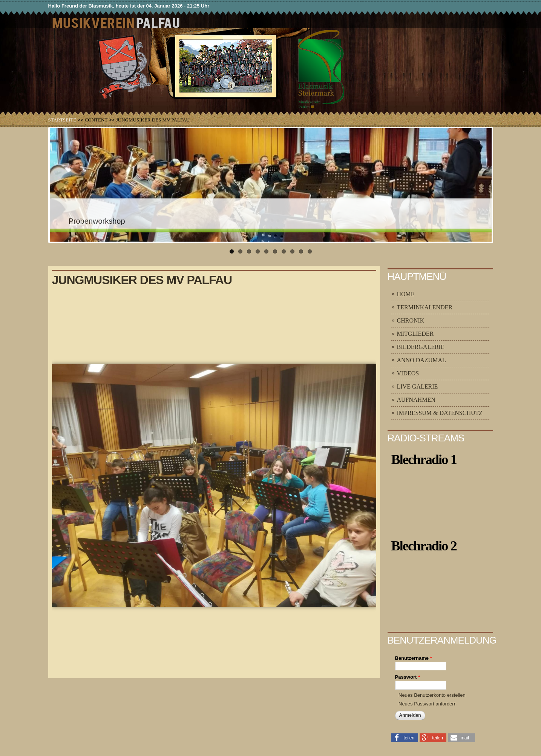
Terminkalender (425, 307)
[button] (405, 737)
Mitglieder (415, 334)
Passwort (408, 677)
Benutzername (414, 658)
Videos (408, 373)
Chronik (411, 320)
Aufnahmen (416, 400)
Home (406, 294)
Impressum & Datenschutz (440, 413)
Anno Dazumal (421, 360)
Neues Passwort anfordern (428, 704)
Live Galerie (418, 386)
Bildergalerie (421, 347)
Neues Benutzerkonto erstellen (432, 695)
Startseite (62, 120)
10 (310, 251)
